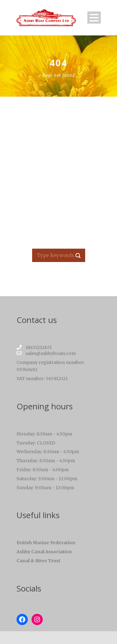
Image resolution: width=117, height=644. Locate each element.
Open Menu (94, 18)
